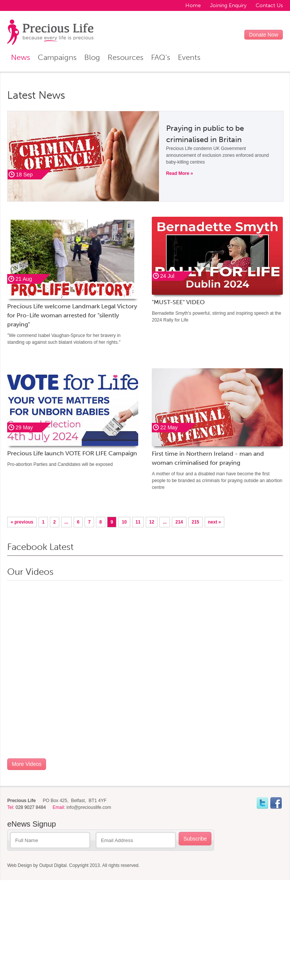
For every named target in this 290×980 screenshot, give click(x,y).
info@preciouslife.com (89, 807)
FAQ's (161, 57)
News (21, 57)
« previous (22, 522)
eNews (32, 824)
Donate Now (264, 35)
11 (138, 522)
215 (196, 522)
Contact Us (269, 5)
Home (193, 5)
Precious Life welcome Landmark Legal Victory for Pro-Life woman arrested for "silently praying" (72, 315)
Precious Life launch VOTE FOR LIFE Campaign (72, 453)
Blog (92, 57)
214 (179, 522)
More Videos (26, 764)
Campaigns (57, 57)
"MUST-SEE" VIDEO (178, 302)
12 (152, 522)
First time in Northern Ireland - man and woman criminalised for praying (208, 458)
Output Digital (53, 865)
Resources (126, 57)
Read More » (180, 173)
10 (124, 522)
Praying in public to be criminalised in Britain (205, 134)
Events (189, 57)
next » (215, 522)
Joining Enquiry (228, 5)
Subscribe (195, 839)
